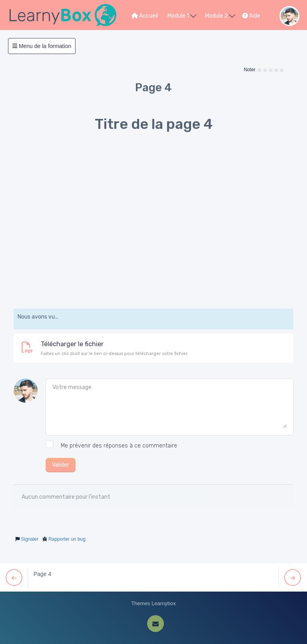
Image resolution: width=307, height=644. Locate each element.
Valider (61, 465)
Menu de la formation (42, 46)
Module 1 (182, 15)
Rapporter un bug (67, 539)
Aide (251, 16)
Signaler (30, 539)
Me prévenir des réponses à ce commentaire (111, 446)
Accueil (145, 16)
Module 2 (220, 15)
